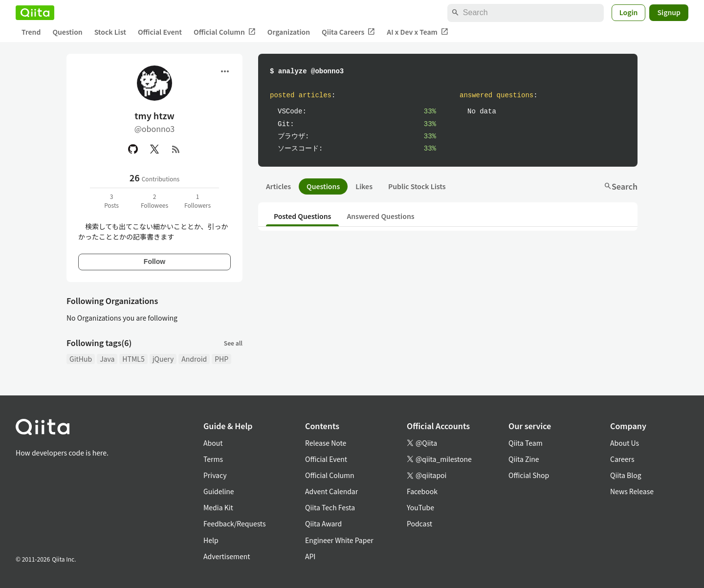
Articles (278, 186)
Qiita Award (323, 523)
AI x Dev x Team (418, 32)
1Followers (198, 201)
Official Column (225, 32)
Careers (622, 459)
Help (211, 540)
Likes (364, 186)
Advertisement (227, 556)
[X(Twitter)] (154, 149)
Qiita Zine (524, 459)
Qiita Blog (626, 475)
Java (107, 359)
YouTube (420, 507)
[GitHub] (133, 149)
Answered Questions (380, 216)
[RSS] (176, 149)
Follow (154, 261)
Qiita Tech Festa (330, 507)
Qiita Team (526, 443)
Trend (31, 32)
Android (194, 359)
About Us (625, 443)
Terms (213, 459)
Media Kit (218, 507)
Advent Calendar (331, 491)
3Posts (111, 201)
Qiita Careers (348, 32)
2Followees (154, 201)
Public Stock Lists (417, 186)
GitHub (81, 359)
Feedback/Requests (235, 523)
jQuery (163, 359)
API (310, 556)
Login (629, 12)
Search (621, 186)
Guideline (219, 491)
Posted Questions (302, 216)
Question (67, 32)
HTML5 (133, 359)
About (213, 443)
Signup (669, 12)
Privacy (215, 475)
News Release (632, 491)
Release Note (326, 443)
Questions (323, 186)
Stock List (110, 32)
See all (233, 343)
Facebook (422, 491)
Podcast (419, 523)
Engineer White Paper (339, 540)
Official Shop (529, 475)
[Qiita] (35, 13)
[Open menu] (225, 71)
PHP (221, 359)
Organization (289, 32)
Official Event (160, 32)
